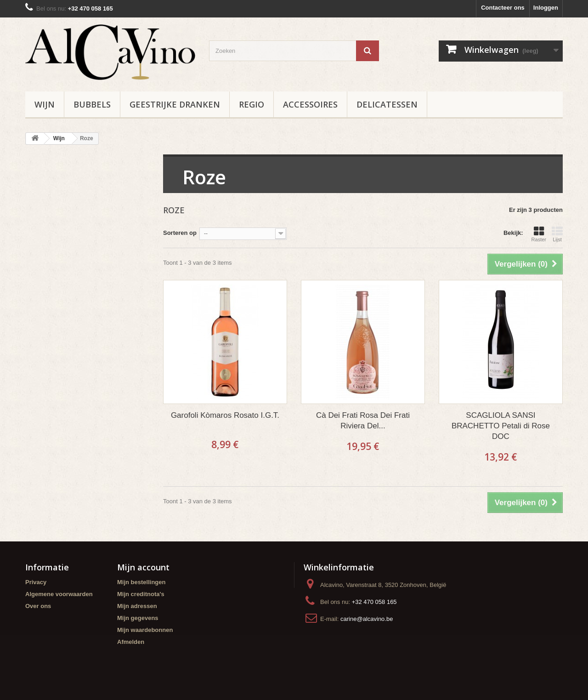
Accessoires (310, 104)
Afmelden (131, 642)
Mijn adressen (137, 606)
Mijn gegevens (138, 618)
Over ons (38, 606)
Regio (252, 104)
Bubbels (92, 104)
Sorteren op (180, 233)
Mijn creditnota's (141, 594)
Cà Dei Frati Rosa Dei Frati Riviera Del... (363, 421)
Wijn (45, 104)
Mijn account (143, 567)
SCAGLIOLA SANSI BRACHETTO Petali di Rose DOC (501, 426)
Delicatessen (387, 104)
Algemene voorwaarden (59, 594)
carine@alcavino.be (367, 619)
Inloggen (546, 8)
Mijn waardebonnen (145, 630)
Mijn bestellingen (141, 582)
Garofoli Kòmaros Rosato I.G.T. (225, 415)
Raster (539, 234)
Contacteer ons (503, 8)
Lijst (557, 234)
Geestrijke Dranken (175, 104)
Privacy (36, 582)
